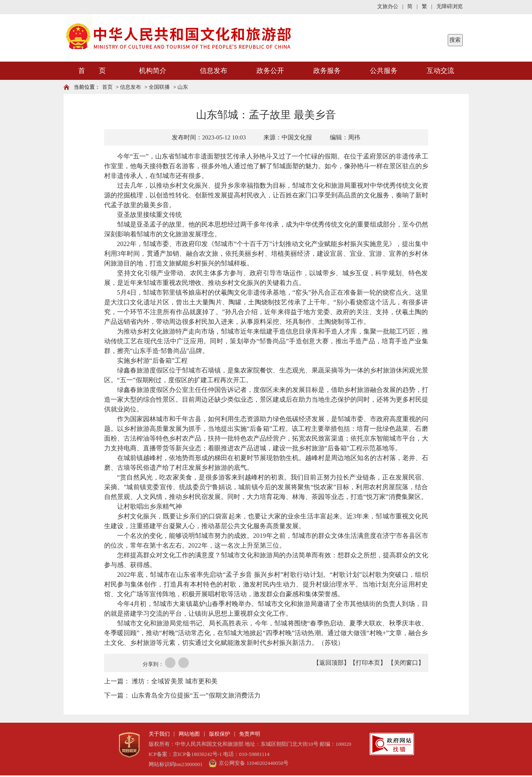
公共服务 (384, 71)
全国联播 (159, 87)
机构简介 (153, 71)
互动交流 (440, 71)
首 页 (92, 71)
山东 (183, 87)
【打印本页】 (368, 663)
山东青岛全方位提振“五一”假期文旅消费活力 (196, 695)
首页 (107, 87)
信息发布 (214, 71)
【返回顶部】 (331, 663)
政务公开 (270, 71)
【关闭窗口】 (406, 663)
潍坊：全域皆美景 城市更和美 (175, 681)
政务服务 (327, 71)
